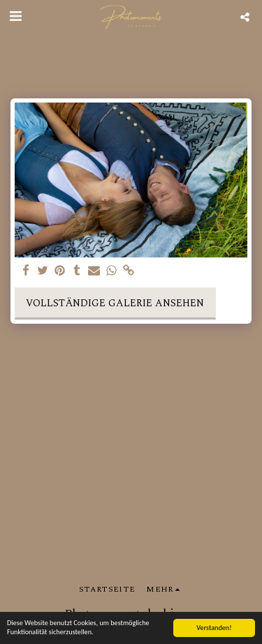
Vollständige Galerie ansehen (115, 303)
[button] (15, 17)
